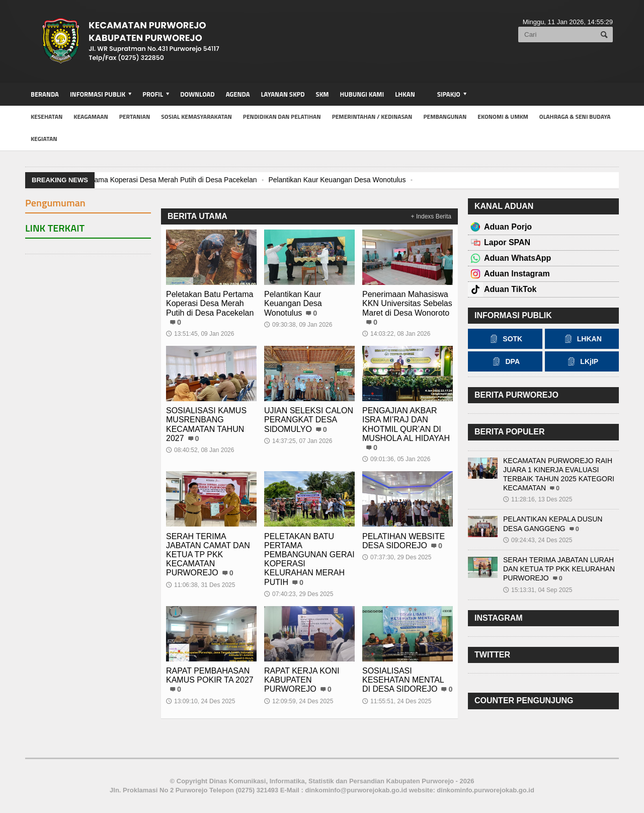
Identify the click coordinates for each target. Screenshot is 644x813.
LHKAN (405, 94)
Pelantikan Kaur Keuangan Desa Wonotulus (337, 180)
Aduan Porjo (508, 227)
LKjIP (582, 361)
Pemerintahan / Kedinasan (372, 117)
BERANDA (45, 94)
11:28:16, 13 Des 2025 (538, 499)
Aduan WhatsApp (517, 258)
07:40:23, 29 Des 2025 (299, 594)
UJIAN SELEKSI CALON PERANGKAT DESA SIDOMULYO (309, 420)
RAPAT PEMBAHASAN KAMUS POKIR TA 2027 (210, 675)
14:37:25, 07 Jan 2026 (298, 441)
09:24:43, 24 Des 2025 (538, 540)
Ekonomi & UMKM (503, 117)
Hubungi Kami (362, 94)
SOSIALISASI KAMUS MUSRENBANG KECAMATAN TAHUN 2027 (206, 424)
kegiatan (44, 139)
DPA (505, 361)
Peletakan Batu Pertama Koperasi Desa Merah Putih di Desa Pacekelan (144, 180)
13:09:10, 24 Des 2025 (200, 701)
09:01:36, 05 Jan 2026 (396, 459)
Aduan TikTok (510, 289)
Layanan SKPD (283, 94)
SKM (323, 94)
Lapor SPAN (507, 242)
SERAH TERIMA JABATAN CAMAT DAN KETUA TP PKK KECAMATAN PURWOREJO (208, 555)
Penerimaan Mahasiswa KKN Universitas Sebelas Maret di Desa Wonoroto (407, 303)
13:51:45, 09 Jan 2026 (200, 334)
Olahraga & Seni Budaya (575, 117)
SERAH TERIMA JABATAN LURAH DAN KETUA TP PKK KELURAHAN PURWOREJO (559, 569)
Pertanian (135, 117)
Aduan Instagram (517, 274)
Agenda (238, 94)
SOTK (505, 339)
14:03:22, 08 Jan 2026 (396, 334)
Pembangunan (445, 117)
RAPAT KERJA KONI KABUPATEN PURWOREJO (302, 680)
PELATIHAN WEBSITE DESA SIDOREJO (404, 541)
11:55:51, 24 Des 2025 (397, 701)
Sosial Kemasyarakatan (196, 117)
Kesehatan (47, 117)
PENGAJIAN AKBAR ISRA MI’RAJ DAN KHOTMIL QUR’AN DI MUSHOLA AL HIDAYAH (406, 424)
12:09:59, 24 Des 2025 (299, 701)
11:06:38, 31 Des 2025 (200, 585)
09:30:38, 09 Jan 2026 (298, 325)
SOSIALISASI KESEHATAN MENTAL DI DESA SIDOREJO (403, 680)
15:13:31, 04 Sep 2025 (538, 590)
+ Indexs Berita (431, 216)
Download (197, 94)
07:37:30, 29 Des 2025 (397, 557)
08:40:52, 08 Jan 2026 (200, 450)
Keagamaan (91, 117)
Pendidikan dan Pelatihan (282, 117)
